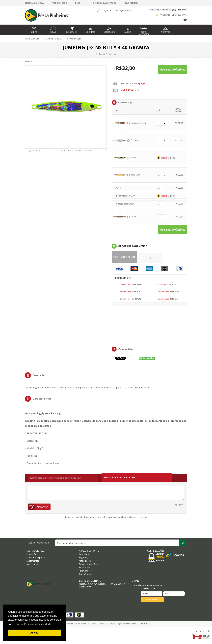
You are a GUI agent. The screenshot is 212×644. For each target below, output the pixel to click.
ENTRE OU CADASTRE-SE (104, 3)
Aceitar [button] (35, 633)
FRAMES (149, 326)
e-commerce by (203, 631)
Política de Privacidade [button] (38, 624)
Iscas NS (29, 62)
